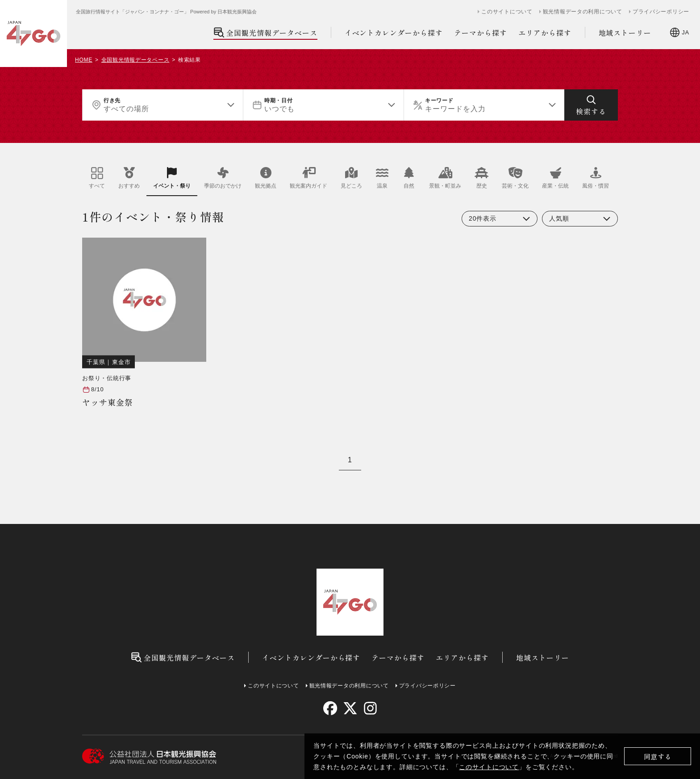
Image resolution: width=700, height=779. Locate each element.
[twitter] (350, 708)
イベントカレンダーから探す (394, 33)
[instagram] (370, 708)
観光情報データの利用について (583, 12)
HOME (84, 60)
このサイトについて (489, 767)
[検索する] (591, 105)
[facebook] (330, 708)
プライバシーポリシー (661, 12)
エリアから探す (545, 33)
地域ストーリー (625, 33)
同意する (658, 756)
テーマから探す (481, 33)
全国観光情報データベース (265, 32)
